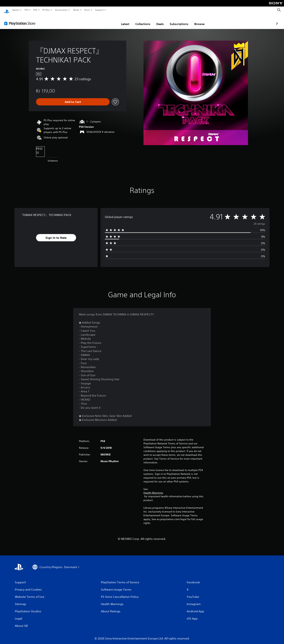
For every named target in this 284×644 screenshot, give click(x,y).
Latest (104, 20)
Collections (122, 20)
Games (16, 10)
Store (87, 10)
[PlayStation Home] (7, 10)
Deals (139, 20)
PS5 (27, 10)
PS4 (35, 10)
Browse (178, 20)
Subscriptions (158, 20)
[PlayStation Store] (21, 20)
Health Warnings (153, 489)
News (76, 10)
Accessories (61, 10)
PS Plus (46, 10)
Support (99, 10)
